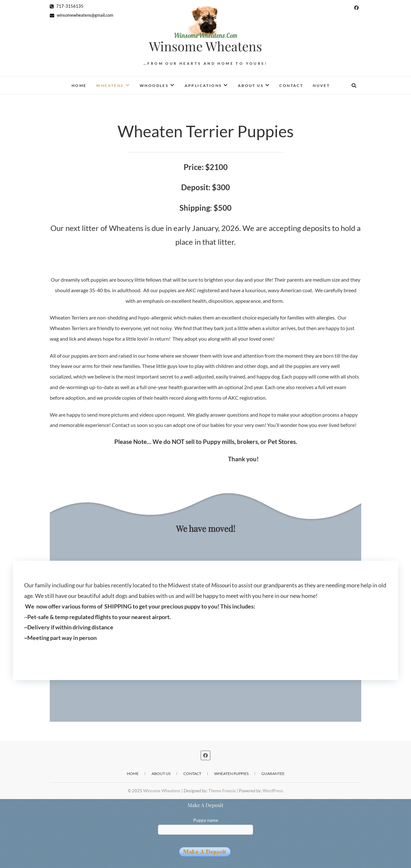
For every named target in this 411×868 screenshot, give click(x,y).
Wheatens (110, 85)
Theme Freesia (222, 791)
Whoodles (154, 85)
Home (79, 85)
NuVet (321, 85)
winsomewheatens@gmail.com (82, 15)
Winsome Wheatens (205, 46)
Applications (203, 85)
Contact (291, 85)
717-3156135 (67, 6)
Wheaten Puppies (231, 774)
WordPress (273, 791)
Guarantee (273, 774)
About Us (251, 85)
